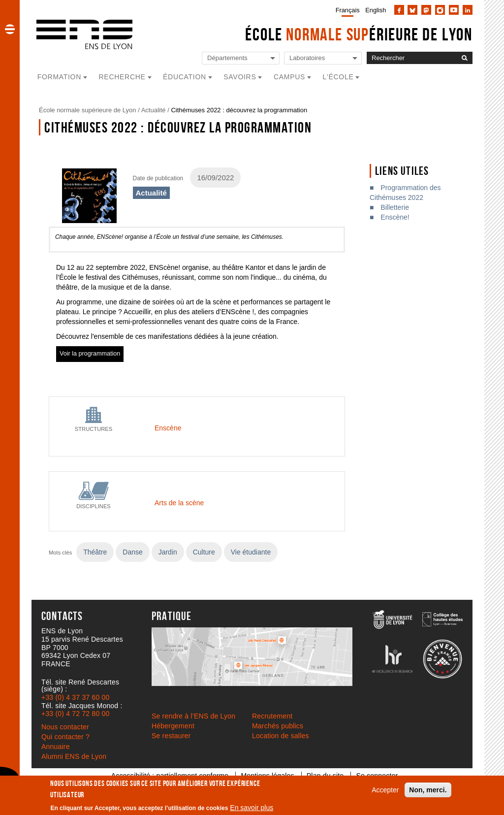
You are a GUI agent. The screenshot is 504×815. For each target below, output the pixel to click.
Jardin (168, 552)
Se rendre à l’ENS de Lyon (193, 716)
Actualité (154, 110)
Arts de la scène (179, 503)
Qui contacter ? (65, 737)
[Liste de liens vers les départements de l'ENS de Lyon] (241, 58)
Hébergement (173, 726)
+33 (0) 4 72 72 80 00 (75, 714)
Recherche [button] (122, 77)
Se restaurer (171, 736)
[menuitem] (346, 10)
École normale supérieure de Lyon (88, 110)
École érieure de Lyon (359, 34)
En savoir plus (252, 808)
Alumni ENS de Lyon (74, 756)
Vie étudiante (251, 552)
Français (348, 10)
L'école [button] (338, 77)
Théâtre (95, 552)
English (376, 10)
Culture (204, 552)
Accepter (385, 790)
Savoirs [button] (240, 77)
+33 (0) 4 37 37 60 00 (75, 697)
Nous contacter (65, 727)
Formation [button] (59, 77)
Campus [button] (289, 77)
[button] (10, 29)
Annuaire (56, 747)
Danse (132, 552)
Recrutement (272, 716)
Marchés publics (278, 726)
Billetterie (395, 207)
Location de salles (281, 736)
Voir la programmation (90, 354)
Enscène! (395, 217)
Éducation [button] (185, 77)
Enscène (168, 428)
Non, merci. (428, 790)
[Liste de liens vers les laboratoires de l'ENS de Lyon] (323, 58)
